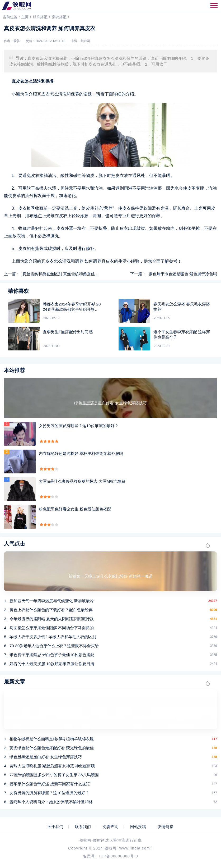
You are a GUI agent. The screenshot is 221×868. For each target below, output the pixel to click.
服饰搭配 (40, 17)
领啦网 (85, 41)
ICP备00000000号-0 (119, 856)
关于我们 (55, 827)
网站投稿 (138, 827)
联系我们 (83, 827)
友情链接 (166, 827)
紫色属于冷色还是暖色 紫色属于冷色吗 (183, 274)
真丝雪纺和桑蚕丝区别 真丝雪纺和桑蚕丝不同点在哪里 (70, 274)
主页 (25, 17)
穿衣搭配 (59, 17)
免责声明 (111, 827)
